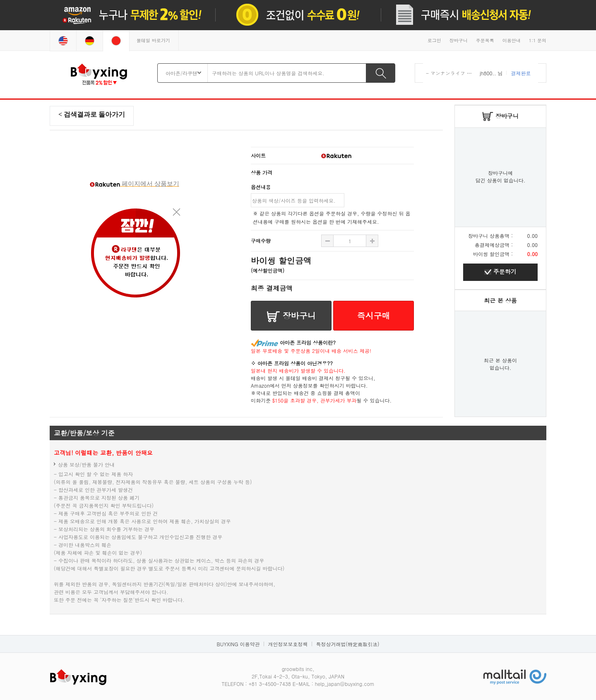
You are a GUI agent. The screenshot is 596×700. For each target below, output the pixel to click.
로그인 (434, 40)
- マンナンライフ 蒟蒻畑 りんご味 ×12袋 (473, 73)
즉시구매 (374, 315)
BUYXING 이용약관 (238, 644)
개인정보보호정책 (288, 644)
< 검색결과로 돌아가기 (92, 114)
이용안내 (512, 40)
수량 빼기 (372, 241)
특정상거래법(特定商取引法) (347, 644)
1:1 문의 (538, 40)
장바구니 (459, 40)
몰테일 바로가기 (153, 40)
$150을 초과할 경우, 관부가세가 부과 (315, 400)
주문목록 (485, 40)
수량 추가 (327, 241)
